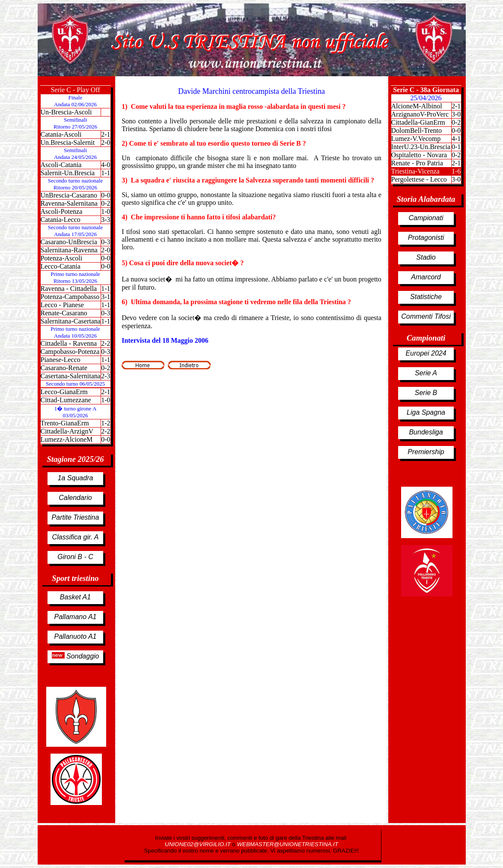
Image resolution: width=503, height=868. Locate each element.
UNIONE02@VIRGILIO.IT (198, 844)
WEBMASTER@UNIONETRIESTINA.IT (287, 844)
